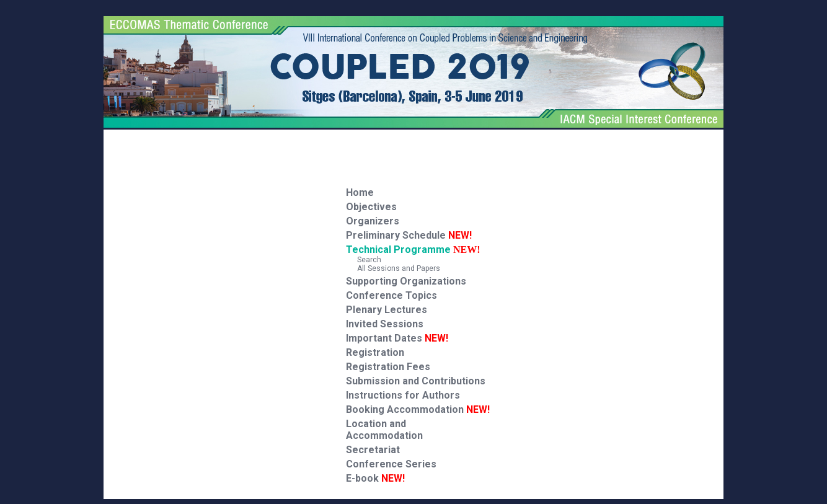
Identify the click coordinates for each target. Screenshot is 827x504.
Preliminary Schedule (409, 235)
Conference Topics (391, 295)
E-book (375, 478)
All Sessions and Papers (393, 268)
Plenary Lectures (387, 310)
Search (364, 260)
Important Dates (397, 338)
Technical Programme (398, 250)
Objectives (371, 207)
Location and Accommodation (384, 430)
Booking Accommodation (418, 409)
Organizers (373, 221)
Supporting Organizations (406, 281)
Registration (375, 352)
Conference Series (391, 464)
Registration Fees (388, 367)
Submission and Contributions (416, 381)
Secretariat (373, 450)
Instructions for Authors (403, 395)
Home (360, 192)
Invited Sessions (385, 324)
